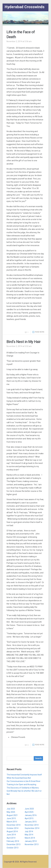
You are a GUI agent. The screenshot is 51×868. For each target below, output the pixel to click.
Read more (40, 332)
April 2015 (29, 818)
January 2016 (31, 815)
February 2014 (13, 841)
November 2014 (32, 825)
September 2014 (32, 828)
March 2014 (30, 838)
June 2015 (11, 818)
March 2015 (12, 822)
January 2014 (31, 841)
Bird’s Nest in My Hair (24, 342)
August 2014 (12, 831)
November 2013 (32, 844)
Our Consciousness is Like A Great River (24, 781)
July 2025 (11, 809)
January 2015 (31, 822)
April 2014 (11, 838)
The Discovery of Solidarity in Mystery (23, 788)
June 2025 (29, 809)
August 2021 (12, 815)
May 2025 (11, 812)
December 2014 (14, 825)
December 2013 (14, 844)
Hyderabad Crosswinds (25, 7)
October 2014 (13, 828)
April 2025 (29, 812)
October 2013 (13, 848)
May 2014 (29, 835)
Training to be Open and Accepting (21, 784)
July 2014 (29, 831)
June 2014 (11, 835)
